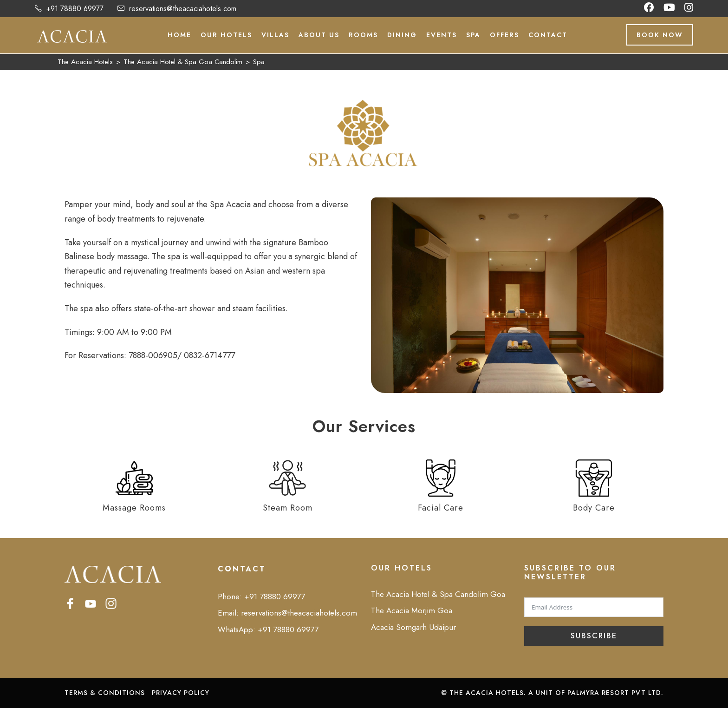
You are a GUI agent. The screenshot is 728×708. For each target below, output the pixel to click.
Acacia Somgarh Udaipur (413, 627)
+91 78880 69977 (75, 9)
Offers (504, 35)
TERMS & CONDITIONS (105, 693)
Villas (275, 35)
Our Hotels (226, 35)
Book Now (660, 35)
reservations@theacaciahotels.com (183, 9)
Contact (548, 35)
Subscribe (594, 636)
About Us (319, 35)
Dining (402, 35)
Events (442, 35)
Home (179, 35)
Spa (473, 35)
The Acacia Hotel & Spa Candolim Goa (438, 594)
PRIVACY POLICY (181, 693)
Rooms (363, 35)
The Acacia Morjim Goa (412, 610)
